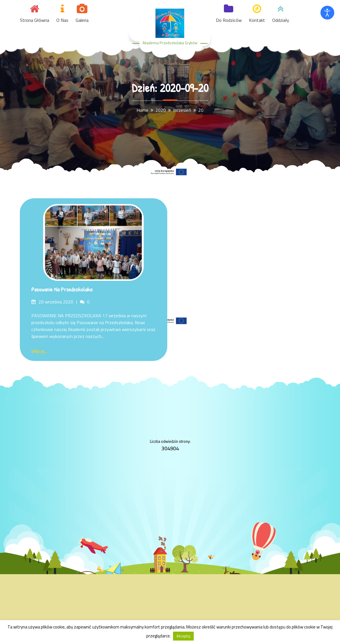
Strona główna (34, 20)
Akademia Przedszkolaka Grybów (170, 43)
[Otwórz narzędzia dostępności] (327, 13)
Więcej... (40, 351)
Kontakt (257, 20)
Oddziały (281, 20)
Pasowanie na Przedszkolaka (62, 289)
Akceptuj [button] (183, 636)
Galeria (82, 20)
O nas (62, 20)
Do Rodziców (229, 20)
